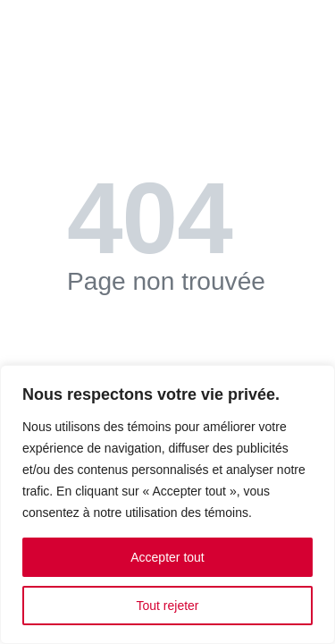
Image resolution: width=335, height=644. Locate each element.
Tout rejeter (167, 606)
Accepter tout (167, 557)
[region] (167, 504)
